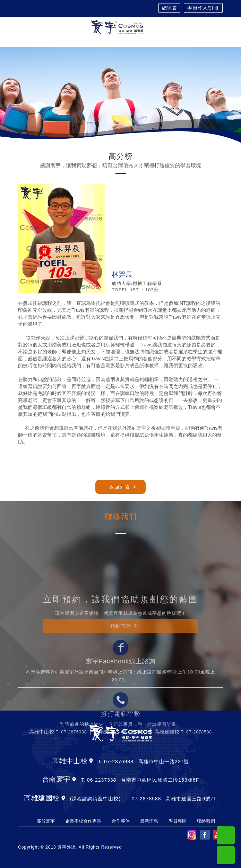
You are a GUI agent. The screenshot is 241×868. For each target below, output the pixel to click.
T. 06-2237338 (131, 794)
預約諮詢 (121, 688)
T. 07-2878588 (196, 794)
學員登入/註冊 (203, 8)
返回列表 (120, 487)
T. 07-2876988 (71, 794)
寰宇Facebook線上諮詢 (120, 723)
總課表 (170, 8)
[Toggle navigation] (219, 27)
